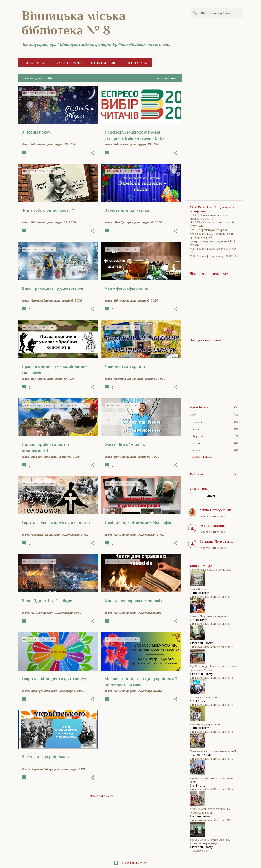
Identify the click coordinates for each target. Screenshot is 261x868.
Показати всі (199, 851)
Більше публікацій (101, 796)
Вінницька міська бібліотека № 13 (211, 678)
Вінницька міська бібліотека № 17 (211, 789)
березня (198, 436)
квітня (197, 429)
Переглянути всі (168, 78)
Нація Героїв (198, 589)
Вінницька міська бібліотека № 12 (211, 647)
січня (197, 450)
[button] (92, 153)
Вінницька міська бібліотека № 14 (211, 705)
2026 (193, 415)
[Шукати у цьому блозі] (221, 13)
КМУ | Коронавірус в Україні (208, 230)
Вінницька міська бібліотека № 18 (211, 820)
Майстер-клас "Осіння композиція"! (213, 751)
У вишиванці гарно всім (205, 724)
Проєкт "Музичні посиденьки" (209, 616)
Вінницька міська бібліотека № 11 (211, 624)
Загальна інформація (68, 63)
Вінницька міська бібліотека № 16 (211, 759)
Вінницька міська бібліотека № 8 (74, 23)
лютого (198, 443)
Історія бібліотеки (103, 63)
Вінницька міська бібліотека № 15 (211, 732)
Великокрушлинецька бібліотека (211, 570)
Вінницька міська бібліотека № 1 (211, 597)
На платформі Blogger (131, 863)
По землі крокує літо (203, 697)
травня (197, 422)
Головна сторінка (34, 63)
